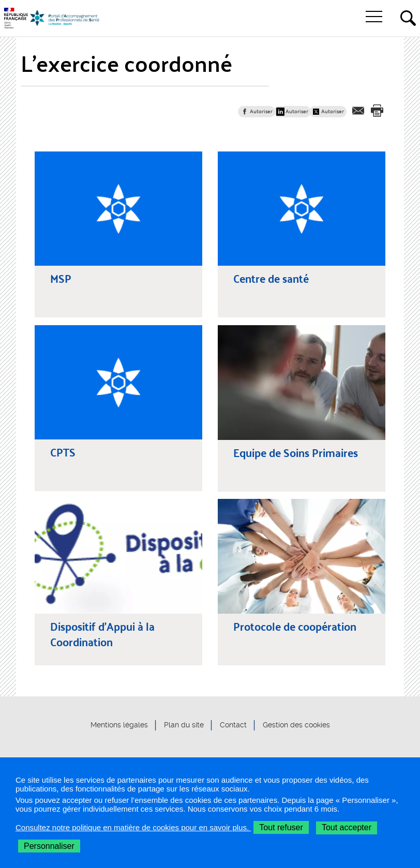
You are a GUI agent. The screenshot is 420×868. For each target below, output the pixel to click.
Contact (233, 725)
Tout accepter (347, 827)
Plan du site (184, 725)
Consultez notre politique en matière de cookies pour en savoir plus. (133, 827)
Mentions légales (119, 725)
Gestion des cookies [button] (296, 725)
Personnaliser (49, 846)
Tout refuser (281, 827)
